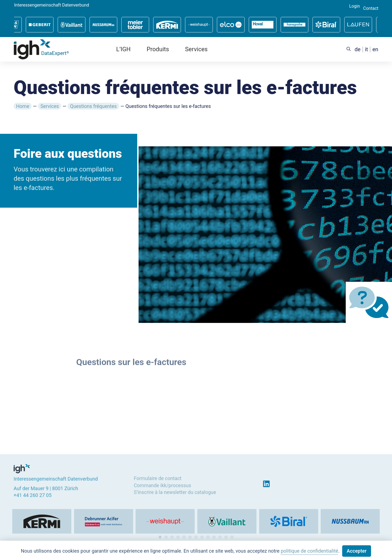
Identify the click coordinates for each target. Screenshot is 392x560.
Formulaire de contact (157, 477)
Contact (371, 8)
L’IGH (123, 49)
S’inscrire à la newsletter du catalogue (175, 491)
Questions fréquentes (93, 106)
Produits (158, 49)
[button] (160, 537)
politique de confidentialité (309, 551)
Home (23, 106)
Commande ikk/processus (162, 484)
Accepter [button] (357, 551)
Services (196, 49)
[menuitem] (358, 49)
